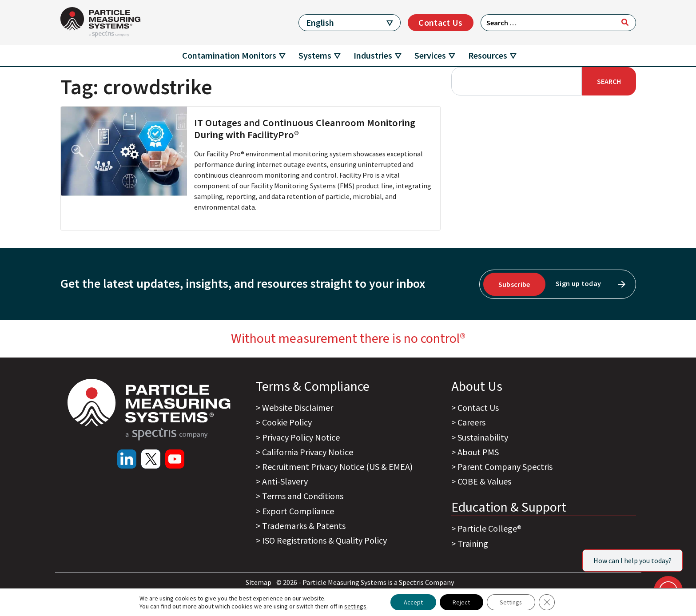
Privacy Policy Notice (301, 437)
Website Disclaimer (298, 407)
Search (609, 81)
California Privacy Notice (308, 452)
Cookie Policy (287, 422)
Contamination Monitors (229, 55)
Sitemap (259, 582)
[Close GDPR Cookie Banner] (548, 602)
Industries (373, 55)
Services (430, 55)
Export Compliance (298, 511)
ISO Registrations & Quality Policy (324, 540)
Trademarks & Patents (304, 526)
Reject (461, 602)
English (320, 22)
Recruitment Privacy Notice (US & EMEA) (337, 467)
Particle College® (489, 528)
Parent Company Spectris (505, 467)
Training (473, 543)
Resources (488, 55)
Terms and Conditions (303, 496)
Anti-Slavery (285, 481)
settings (355, 606)
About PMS (478, 452)
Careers (471, 422)
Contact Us (440, 22)
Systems (315, 55)
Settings (511, 602)
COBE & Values (484, 481)
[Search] (625, 22)
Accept (413, 602)
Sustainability (483, 437)
